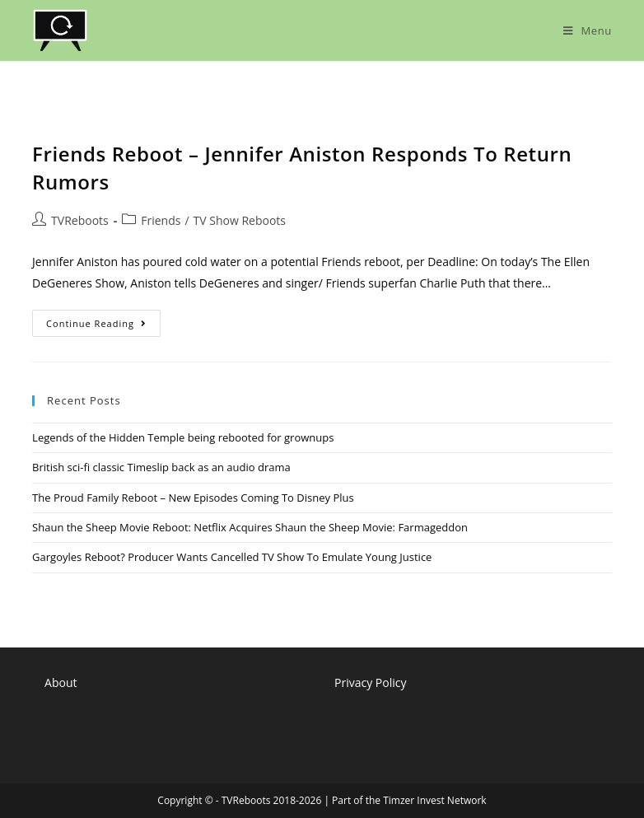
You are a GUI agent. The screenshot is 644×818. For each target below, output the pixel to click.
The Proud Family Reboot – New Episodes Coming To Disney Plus (193, 498)
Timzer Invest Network (434, 800)
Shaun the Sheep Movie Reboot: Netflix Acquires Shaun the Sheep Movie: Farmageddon (250, 527)
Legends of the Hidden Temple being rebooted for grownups (183, 437)
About (61, 682)
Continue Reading (103, 326)
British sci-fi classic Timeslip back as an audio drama (161, 467)
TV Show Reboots (240, 220)
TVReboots (80, 220)
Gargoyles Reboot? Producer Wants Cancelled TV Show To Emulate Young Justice (232, 557)
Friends (161, 220)
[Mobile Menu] (588, 30)
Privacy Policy (370, 682)
